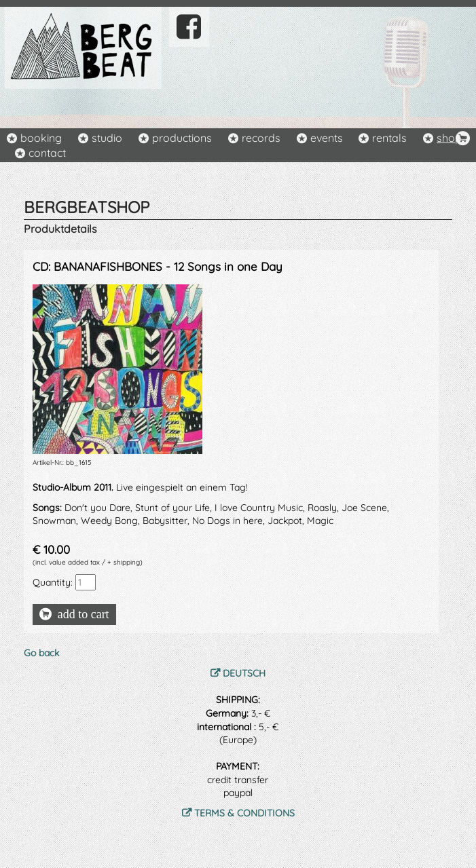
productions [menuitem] (182, 138)
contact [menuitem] (47, 153)
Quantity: (53, 582)
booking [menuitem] (41, 138)
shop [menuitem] (449, 138)
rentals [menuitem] (389, 138)
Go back (41, 653)
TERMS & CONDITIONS (244, 813)
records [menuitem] (261, 138)
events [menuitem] (327, 138)
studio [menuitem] (107, 138)
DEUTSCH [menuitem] (244, 673)
